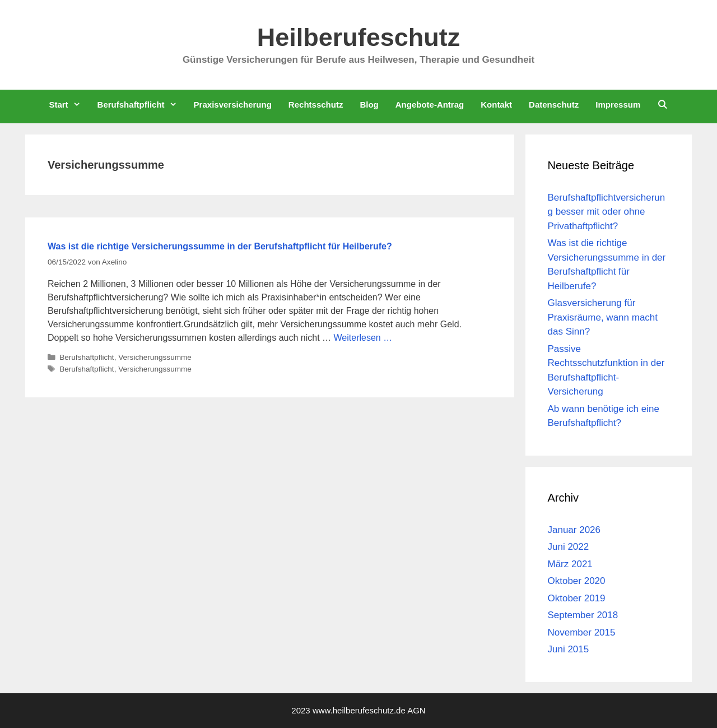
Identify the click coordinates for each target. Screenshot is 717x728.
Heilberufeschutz (359, 37)
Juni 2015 (569, 649)
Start (69, 105)
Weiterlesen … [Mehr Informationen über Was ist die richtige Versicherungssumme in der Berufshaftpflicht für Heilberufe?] (363, 338)
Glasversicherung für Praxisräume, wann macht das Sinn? (603, 317)
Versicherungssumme (155, 357)
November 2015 (582, 632)
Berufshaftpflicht (141, 105)
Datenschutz (554, 105)
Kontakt (496, 105)
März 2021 (570, 564)
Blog (369, 105)
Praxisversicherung (233, 105)
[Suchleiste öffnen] (662, 105)
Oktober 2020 (577, 581)
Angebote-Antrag (430, 105)
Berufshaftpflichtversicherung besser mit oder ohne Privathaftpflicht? (607, 212)
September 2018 (583, 615)
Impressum (618, 105)
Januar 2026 (574, 530)
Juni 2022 (569, 547)
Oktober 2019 (577, 598)
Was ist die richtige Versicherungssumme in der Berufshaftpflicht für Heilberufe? (220, 246)
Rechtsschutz (316, 105)
